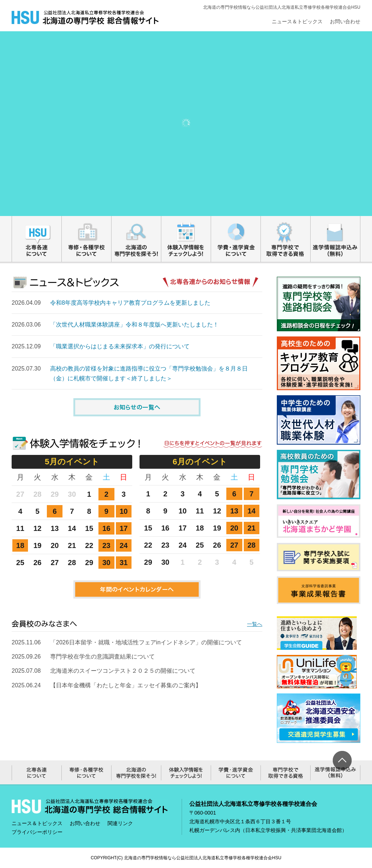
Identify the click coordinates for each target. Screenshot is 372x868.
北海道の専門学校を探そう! (136, 239)
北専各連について (37, 239)
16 (106, 528)
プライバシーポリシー (37, 832)
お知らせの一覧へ (137, 407)
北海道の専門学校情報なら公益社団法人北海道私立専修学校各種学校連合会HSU (203, 858)
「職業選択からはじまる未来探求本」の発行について (120, 346)
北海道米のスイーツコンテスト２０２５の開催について (123, 671)
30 (106, 563)
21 (251, 528)
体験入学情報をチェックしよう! (186, 239)
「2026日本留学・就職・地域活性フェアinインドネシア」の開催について (146, 642)
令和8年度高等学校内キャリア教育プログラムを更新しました (130, 303)
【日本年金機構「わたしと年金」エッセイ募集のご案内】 (126, 685)
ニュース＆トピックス (297, 21)
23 (106, 545)
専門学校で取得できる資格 (286, 239)
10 (124, 511)
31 (124, 563)
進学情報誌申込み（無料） (335, 239)
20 (234, 528)
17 (124, 528)
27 (234, 545)
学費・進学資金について (236, 239)
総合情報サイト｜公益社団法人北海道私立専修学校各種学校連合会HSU (85, 17)
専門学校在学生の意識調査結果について (102, 657)
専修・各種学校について (87, 239)
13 (234, 511)
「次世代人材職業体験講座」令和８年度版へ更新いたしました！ (134, 325)
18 (20, 545)
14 (251, 511)
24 (124, 545)
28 (251, 545)
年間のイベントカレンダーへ (137, 589)
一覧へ (255, 624)
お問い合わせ (345, 21)
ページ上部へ (342, 760)
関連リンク (120, 823)
